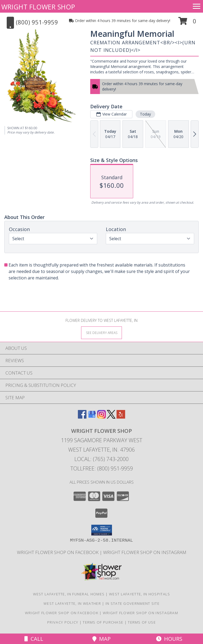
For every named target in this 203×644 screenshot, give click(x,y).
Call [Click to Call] (34, 639)
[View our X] (111, 417)
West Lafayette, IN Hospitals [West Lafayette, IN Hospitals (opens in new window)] (139, 594)
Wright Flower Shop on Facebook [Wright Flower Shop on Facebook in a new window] (58, 552)
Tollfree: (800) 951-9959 (102, 468)
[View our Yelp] (121, 417)
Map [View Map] (102, 639)
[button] (187, 23)
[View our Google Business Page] (92, 417)
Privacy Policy (63, 622)
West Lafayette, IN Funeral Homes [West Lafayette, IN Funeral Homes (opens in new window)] (69, 594)
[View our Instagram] (102, 417)
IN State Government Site (133, 603)
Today (145, 114)
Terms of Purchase (103, 622)
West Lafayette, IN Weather (72, 603)
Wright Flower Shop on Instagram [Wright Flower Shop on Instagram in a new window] (145, 552)
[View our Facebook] (82, 417)
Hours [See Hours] (169, 639)
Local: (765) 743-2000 (102, 459)
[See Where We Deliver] (102, 332)
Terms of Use (142, 622)
